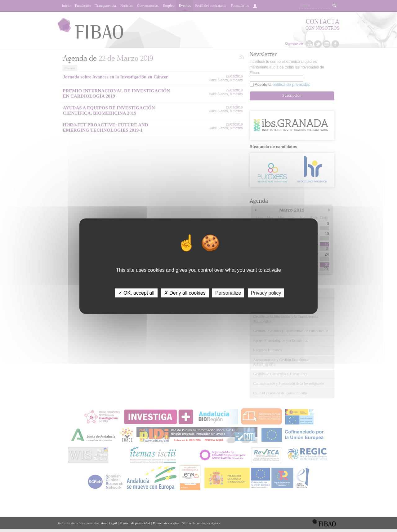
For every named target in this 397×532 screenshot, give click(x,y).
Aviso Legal (109, 523)
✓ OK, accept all (136, 293)
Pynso (215, 523)
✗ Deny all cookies (185, 293)
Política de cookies (166, 523)
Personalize (228, 293)
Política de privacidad (135, 523)
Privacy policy (266, 293)
